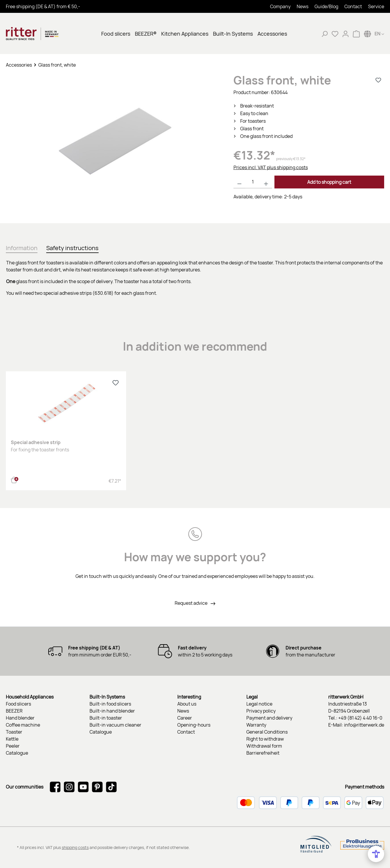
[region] (114, 143)
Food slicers (18, 704)
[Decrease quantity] (239, 182)
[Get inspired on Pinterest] (97, 787)
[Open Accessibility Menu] (376, 854)
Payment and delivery (269, 718)
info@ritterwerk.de (364, 725)
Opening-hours (194, 725)
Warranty (256, 725)
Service (376, 6)
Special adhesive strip (36, 442)
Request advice (191, 603)
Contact (353, 6)
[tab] (22, 247)
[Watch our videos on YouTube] (83, 787)
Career (185, 718)
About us (187, 704)
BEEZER (14, 711)
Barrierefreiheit (263, 753)
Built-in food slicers (110, 704)
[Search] (324, 34)
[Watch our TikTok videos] (111, 787)
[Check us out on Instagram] (69, 787)
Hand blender (20, 718)
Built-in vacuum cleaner (115, 725)
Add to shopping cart (329, 182)
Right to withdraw (265, 739)
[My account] (346, 34)
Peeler (13, 746)
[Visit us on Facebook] (55, 787)
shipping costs (75, 847)
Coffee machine (23, 725)
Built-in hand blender (112, 711)
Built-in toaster (106, 718)
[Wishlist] (335, 34)
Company (280, 6)
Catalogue (17, 753)
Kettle (12, 739)
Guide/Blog (326, 6)
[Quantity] (253, 182)
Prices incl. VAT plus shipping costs (271, 167)
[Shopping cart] (356, 34)
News (303, 6)
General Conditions (267, 732)
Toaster (14, 732)
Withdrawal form (264, 746)
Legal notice (259, 704)
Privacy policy (261, 711)
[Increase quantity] (266, 182)
